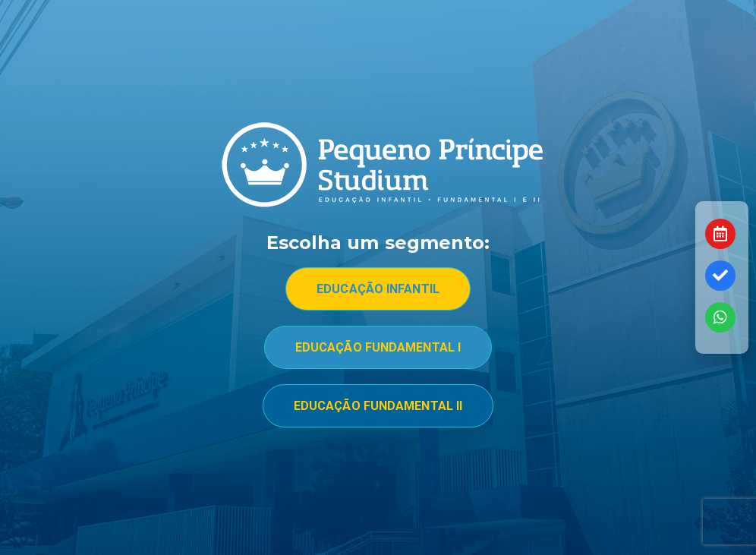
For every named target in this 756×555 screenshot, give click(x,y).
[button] (378, 289)
